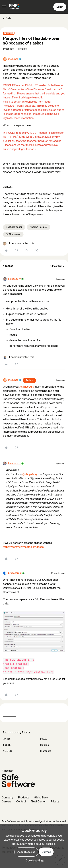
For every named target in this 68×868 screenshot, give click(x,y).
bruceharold (15, 573)
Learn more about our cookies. (38, 844)
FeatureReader (14, 227)
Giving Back (41, 798)
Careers (7, 802)
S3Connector (13, 234)
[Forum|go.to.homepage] (14, 7)
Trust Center (38, 802)
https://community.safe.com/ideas (23, 547)
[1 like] (18, 244)
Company (8, 798)
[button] (4, 8)
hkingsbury (14, 279)
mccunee (13, 59)
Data (9, 18)
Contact (21, 802)
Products (24, 798)
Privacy (55, 802)
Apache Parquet (39, 227)
